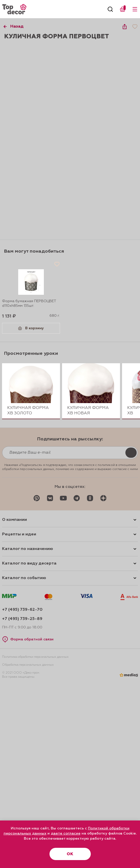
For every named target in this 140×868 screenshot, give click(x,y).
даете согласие (66, 834)
